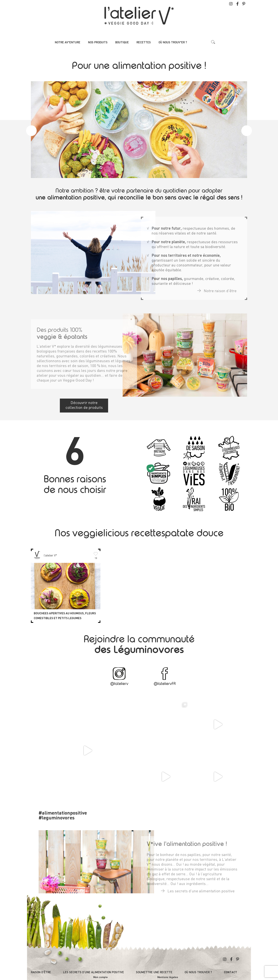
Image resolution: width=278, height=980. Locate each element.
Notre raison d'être (217, 288)
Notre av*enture (68, 42)
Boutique (122, 42)
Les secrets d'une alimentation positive (198, 888)
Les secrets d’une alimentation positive (94, 972)
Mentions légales (168, 977)
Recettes (144, 42)
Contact (231, 973)
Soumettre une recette (154, 972)
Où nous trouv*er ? (173, 42)
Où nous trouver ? (198, 972)
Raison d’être (41, 972)
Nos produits (98, 42)
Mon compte (100, 977)
